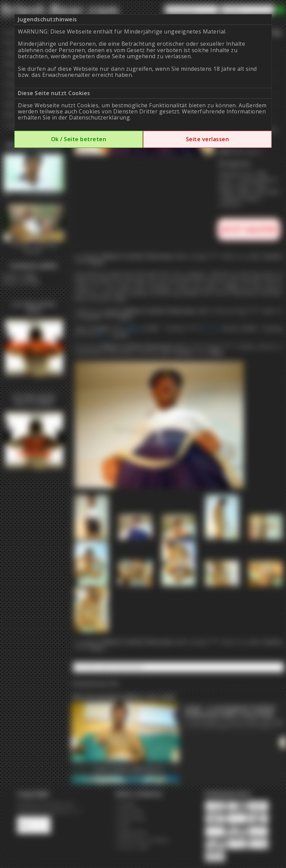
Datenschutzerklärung (99, 117)
